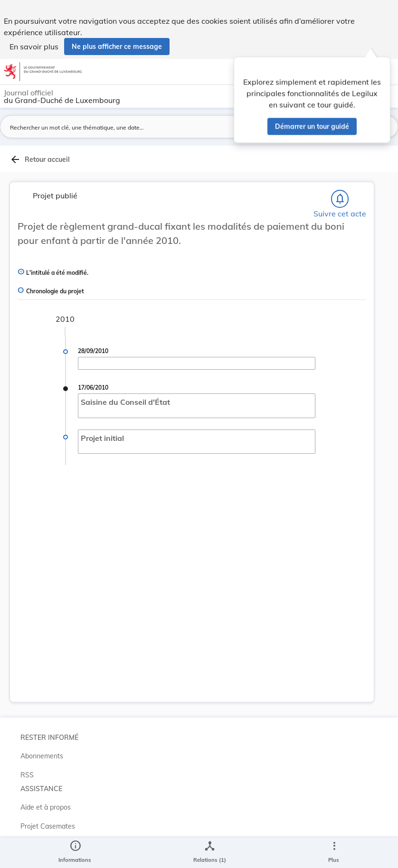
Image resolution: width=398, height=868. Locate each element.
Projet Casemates (48, 826)
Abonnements (42, 756)
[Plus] (334, 853)
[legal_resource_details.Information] (75, 853)
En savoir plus (34, 47)
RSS (27, 775)
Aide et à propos (46, 807)
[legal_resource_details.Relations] (210, 853)
